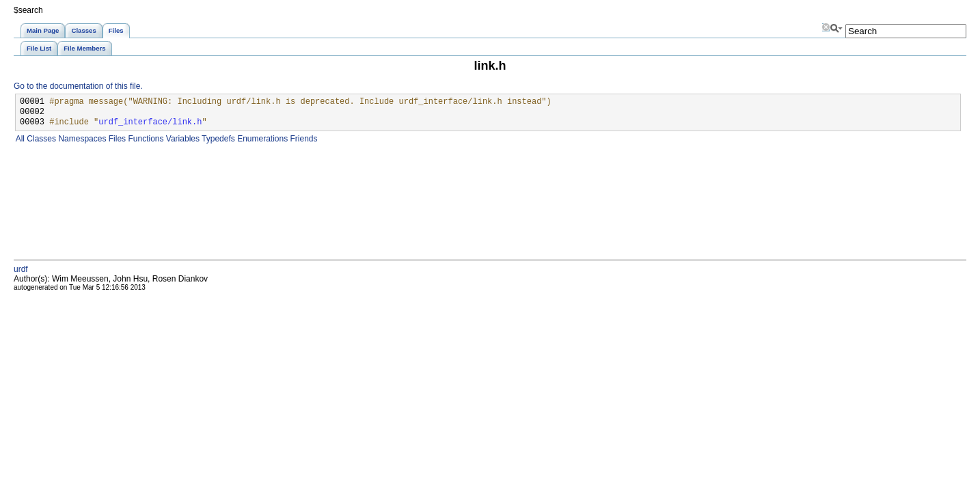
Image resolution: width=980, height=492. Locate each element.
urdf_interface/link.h (150, 123)
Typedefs (217, 139)
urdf (21, 269)
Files (116, 139)
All (19, 139)
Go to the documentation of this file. (78, 86)
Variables (181, 139)
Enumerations (261, 139)
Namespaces (81, 139)
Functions (145, 139)
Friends (302, 139)
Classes (40, 139)
